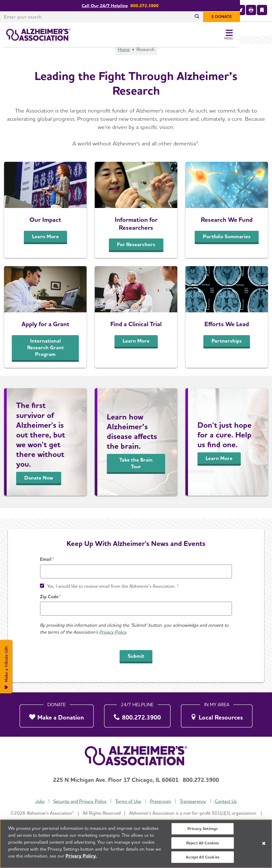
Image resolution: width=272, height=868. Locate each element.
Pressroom (160, 801)
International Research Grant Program (45, 358)
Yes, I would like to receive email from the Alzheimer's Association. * (113, 586)
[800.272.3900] (137, 715)
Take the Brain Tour (136, 474)
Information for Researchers (136, 234)
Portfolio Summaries (227, 247)
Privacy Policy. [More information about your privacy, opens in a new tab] (81, 858)
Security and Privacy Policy (80, 801)
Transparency (193, 801)
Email (46, 559)
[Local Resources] (217, 715)
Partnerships (227, 352)
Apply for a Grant (45, 335)
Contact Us (226, 801)
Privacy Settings (203, 830)
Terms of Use (128, 801)
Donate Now (39, 488)
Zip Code (49, 597)
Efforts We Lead (227, 335)
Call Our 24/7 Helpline (121, 6)
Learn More (45, 247)
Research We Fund (227, 230)
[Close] (264, 845)
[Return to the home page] (38, 35)
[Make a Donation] (57, 715)
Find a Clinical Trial (136, 335)
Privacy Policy (113, 632)
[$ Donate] (254, 17)
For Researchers (136, 255)
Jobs (40, 801)
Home (124, 60)
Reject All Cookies (203, 845)
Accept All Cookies (203, 859)
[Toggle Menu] (261, 35)
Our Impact (45, 230)
